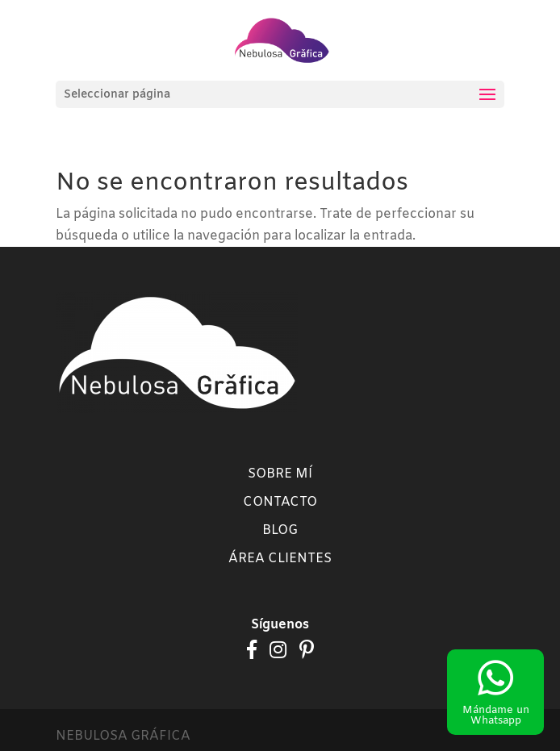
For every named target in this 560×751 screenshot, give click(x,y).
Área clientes (280, 559)
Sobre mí (280, 474)
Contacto (280, 502)
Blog (280, 530)
